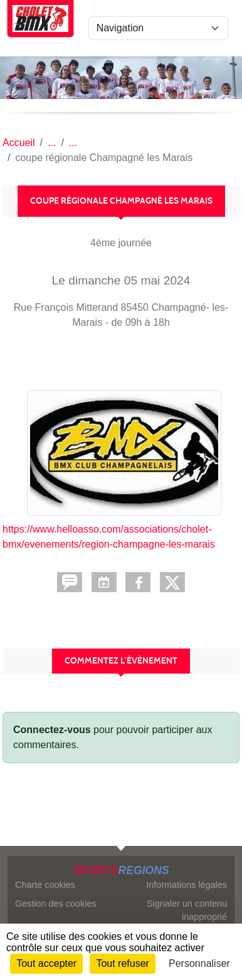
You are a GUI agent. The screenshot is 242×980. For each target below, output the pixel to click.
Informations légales (187, 885)
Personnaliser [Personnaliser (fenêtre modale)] (199, 963)
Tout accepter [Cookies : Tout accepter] (46, 963)
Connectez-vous (52, 730)
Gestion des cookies (56, 904)
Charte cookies (45, 885)
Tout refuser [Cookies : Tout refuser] (122, 963)
